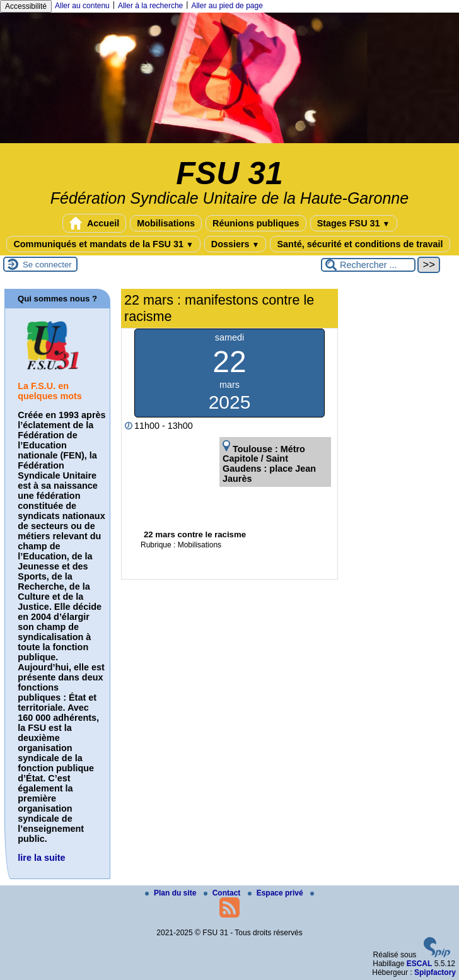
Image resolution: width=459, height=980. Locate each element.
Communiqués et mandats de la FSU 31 (103, 244)
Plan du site (172, 893)
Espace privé (276, 893)
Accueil (95, 223)
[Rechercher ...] (368, 265)
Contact (223, 893)
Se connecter (47, 265)
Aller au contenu (82, 6)
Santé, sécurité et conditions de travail (360, 244)
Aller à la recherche (150, 6)
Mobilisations (166, 223)
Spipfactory (435, 972)
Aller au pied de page (227, 6)
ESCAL (420, 964)
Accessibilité (26, 6)
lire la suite (41, 858)
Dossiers (235, 244)
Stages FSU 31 (354, 223)
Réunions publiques (256, 223)
